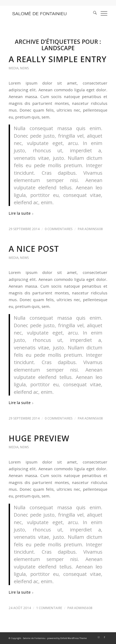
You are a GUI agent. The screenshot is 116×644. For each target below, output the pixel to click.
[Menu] (102, 13)
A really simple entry (58, 59)
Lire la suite (21, 213)
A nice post (34, 249)
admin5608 (94, 229)
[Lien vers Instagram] (99, 637)
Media (14, 68)
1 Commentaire (49, 608)
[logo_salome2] (48, 13)
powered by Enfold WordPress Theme (67, 638)
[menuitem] (93, 13)
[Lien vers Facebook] (104, 637)
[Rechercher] (93, 13)
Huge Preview (39, 438)
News (24, 68)
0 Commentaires (59, 229)
